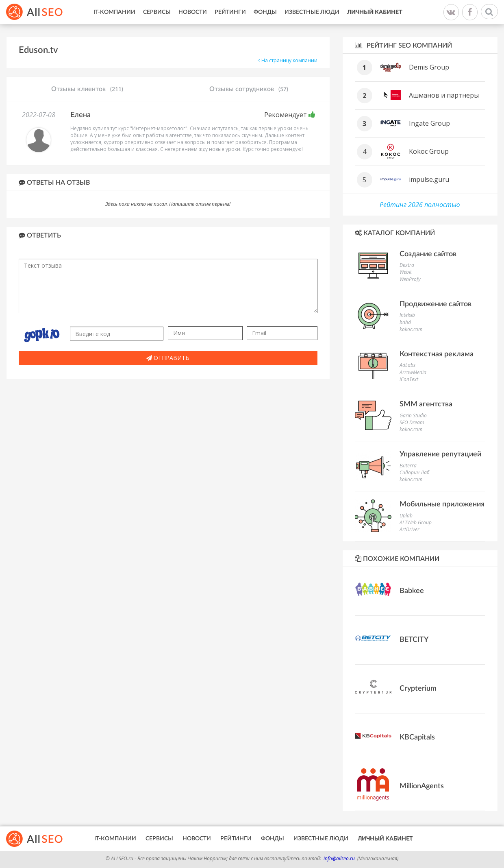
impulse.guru (429, 179)
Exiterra (408, 466)
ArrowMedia (413, 372)
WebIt (406, 272)
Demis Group (429, 67)
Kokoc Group (429, 151)
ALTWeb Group (416, 522)
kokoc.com (411, 329)
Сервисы (157, 12)
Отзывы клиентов (87, 89)
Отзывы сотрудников (249, 89)
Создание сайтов (428, 254)
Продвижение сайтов (436, 304)
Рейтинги (230, 12)
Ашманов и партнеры (444, 95)
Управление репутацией (440, 454)
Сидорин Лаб (415, 472)
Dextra (407, 265)
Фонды (265, 12)
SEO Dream (412, 422)
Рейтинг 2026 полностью (420, 205)
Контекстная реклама (437, 354)
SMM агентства (426, 404)
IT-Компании (114, 12)
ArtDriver (409, 529)
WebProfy (410, 279)
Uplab (406, 516)
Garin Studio (413, 415)
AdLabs (407, 365)
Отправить (168, 358)
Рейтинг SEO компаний (403, 45)
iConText (409, 379)
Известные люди (312, 12)
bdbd (405, 322)
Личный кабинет (375, 12)
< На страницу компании (287, 60)
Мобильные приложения (442, 504)
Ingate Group (429, 123)
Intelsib (407, 315)
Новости (193, 12)
